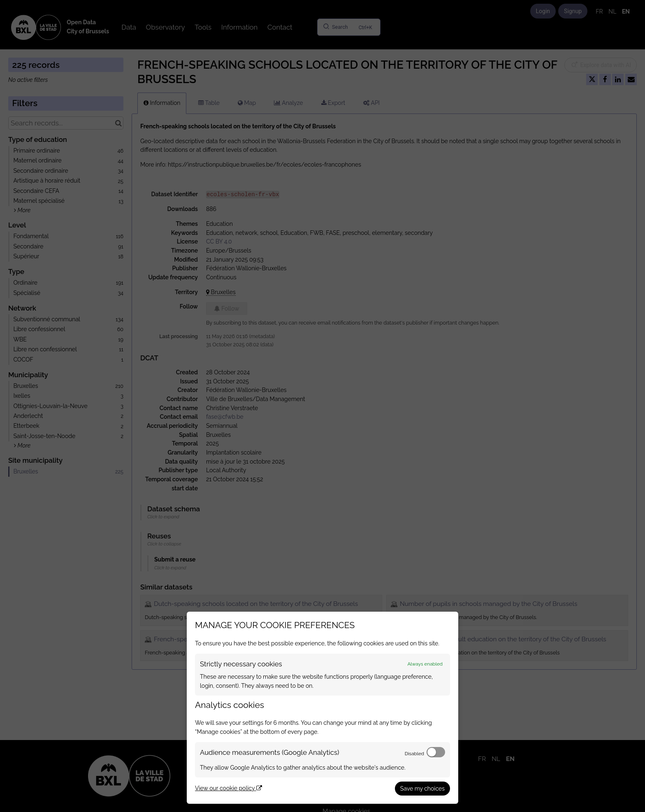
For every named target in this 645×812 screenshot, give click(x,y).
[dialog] (322, 708)
